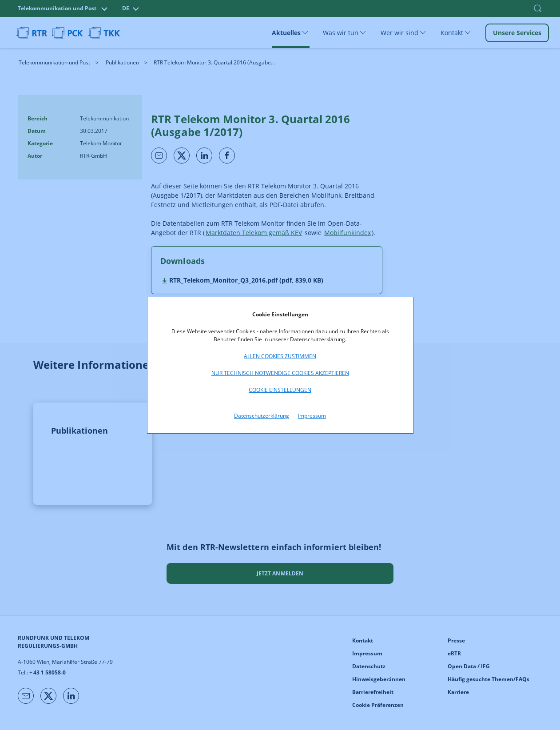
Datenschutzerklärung (262, 416)
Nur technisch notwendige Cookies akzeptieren (280, 373)
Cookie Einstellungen (280, 390)
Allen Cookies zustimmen (280, 356)
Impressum (312, 416)
